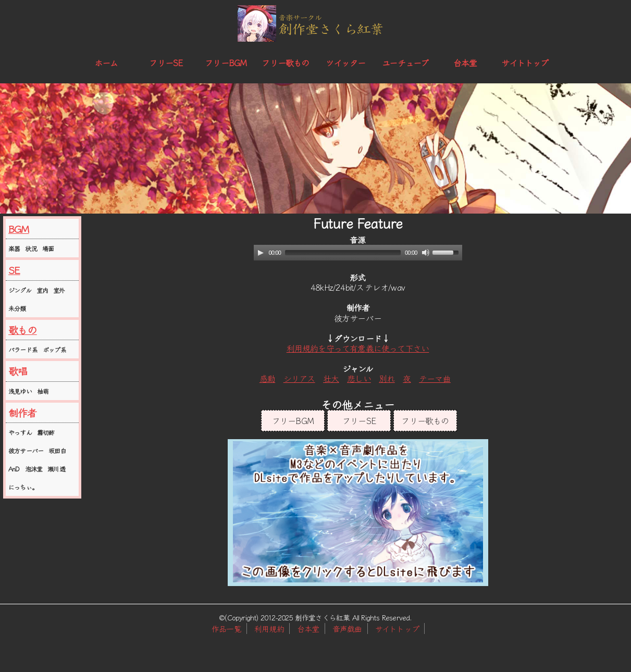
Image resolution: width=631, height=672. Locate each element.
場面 (48, 248)
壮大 (331, 378)
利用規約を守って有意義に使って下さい (358, 348)
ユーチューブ (405, 63)
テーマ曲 (435, 378)
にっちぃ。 (23, 487)
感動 (267, 378)
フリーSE (166, 63)
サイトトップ (525, 63)
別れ (387, 378)
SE (14, 270)
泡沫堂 (34, 469)
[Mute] (426, 253)
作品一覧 (226, 629)
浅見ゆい (20, 391)
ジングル (20, 290)
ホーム (106, 63)
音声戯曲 (347, 629)
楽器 (14, 248)
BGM (19, 229)
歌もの (23, 330)
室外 (59, 290)
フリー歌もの (285, 63)
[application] (358, 253)
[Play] (261, 253)
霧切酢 (46, 432)
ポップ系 (54, 349)
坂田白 (57, 450)
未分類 (17, 308)
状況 (31, 248)
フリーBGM (226, 63)
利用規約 (269, 629)
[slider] (343, 253)
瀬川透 (56, 469)
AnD (14, 469)
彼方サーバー (26, 450)
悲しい (359, 378)
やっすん (20, 432)
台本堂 (465, 63)
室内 (42, 290)
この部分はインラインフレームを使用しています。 (358, 513)
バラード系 (23, 349)
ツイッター (345, 63)
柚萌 (43, 391)
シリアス (299, 378)
